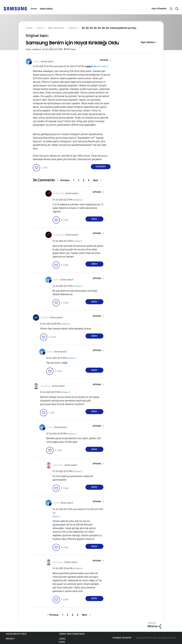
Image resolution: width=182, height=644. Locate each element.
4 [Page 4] (89, 180)
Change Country (122, 638)
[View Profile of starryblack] (46, 386)
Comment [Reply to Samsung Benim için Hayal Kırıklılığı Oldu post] (101, 167)
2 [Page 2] (79, 180)
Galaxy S (104, 66)
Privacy (10, 639)
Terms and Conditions (72, 634)
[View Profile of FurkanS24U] (59, 193)
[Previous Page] (64, 180)
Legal (62, 639)
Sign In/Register (159, 9)
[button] (105, 60)
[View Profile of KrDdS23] (45, 318)
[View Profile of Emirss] (37, 62)
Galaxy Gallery (46, 9)
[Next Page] (97, 180)
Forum (34, 9)
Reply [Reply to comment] (94, 219)
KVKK (62, 642)
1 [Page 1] (74, 180)
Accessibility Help (16, 634)
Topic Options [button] (148, 42)
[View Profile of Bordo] (94, 66)
